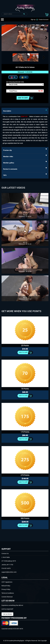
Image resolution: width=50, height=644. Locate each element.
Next (46, 40)
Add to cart (23, 98)
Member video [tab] (25, 156)
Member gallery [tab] (25, 162)
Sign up (33, 20)
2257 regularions (7, 582)
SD (14, 77)
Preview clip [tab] (25, 150)
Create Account (44, 20)
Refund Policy (6, 586)
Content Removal (7, 597)
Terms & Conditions (8, 593)
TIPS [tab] (25, 175)
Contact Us (5, 553)
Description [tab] (25, 111)
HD (25, 77)
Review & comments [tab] (25, 169)
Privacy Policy (6, 589)
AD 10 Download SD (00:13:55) (15, 82)
